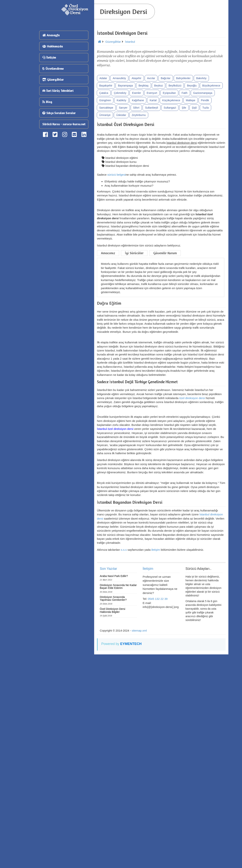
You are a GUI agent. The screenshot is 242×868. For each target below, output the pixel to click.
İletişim (49, 57)
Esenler (136, 157)
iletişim (156, 759)
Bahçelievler (183, 142)
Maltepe (191, 164)
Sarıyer (123, 172)
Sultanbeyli (152, 172)
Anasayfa (51, 35)
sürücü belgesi (117, 239)
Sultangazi (170, 172)
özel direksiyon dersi (192, 534)
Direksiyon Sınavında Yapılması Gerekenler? (113, 808)
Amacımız (108, 347)
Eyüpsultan (169, 157)
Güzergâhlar (53, 80)
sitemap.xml (139, 840)
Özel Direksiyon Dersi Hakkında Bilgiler (113, 820)
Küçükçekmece (171, 164)
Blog (47, 102)
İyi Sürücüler (134, 347)
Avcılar (151, 142)
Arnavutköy (119, 142)
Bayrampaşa (125, 150)
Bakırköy (201, 142)
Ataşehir (136, 142)
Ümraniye (105, 179)
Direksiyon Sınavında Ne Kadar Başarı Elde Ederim (118, 796)
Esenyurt (152, 157)
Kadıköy (121, 164)
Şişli (194, 172)
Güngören (105, 164)
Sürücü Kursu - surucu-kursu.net (64, 124)
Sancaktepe (106, 172)
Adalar (103, 142)
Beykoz (159, 150)
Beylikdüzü (175, 150)
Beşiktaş (144, 150)
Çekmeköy (120, 157)
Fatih (184, 157)
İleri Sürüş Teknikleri (58, 91)
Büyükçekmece (211, 150)
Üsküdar (121, 179)
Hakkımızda (53, 46)
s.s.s (124, 759)
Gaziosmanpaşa (203, 157)
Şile (184, 172)
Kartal (153, 164)
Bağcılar (166, 142)
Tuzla (206, 172)
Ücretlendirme (53, 69)
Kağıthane (138, 164)
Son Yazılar (108, 778)
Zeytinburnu (139, 179)
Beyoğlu (192, 150)
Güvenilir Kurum (165, 347)
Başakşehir (106, 150)
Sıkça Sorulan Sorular (59, 113)
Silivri (136, 172)
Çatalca (104, 157)
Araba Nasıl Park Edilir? (114, 786)
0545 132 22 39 (158, 809)
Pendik (205, 164)
